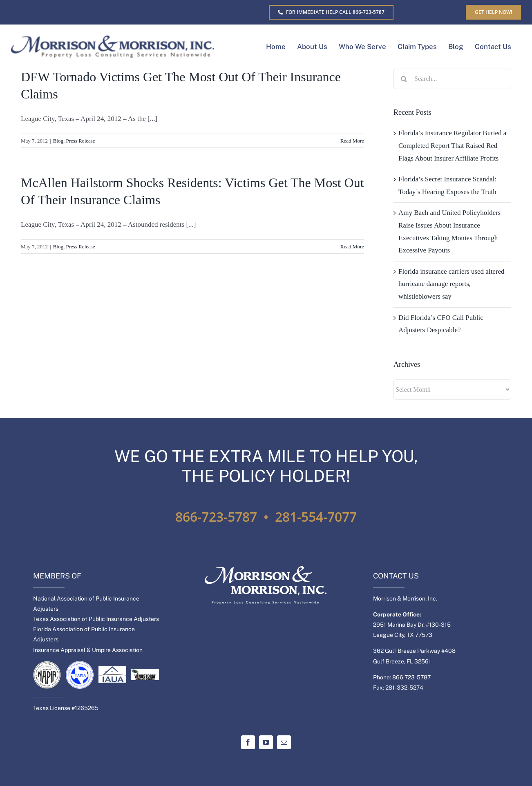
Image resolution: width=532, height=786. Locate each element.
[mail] (284, 742)
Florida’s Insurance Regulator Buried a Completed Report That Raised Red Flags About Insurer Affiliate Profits (452, 145)
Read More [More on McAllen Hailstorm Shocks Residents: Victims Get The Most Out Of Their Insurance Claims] (352, 247)
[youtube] (266, 742)
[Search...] (452, 79)
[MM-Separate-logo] (113, 39)
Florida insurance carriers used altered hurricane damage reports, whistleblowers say (452, 284)
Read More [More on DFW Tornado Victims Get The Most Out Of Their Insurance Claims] (352, 141)
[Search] (404, 79)
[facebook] (248, 742)
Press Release (81, 141)
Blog (58, 141)
